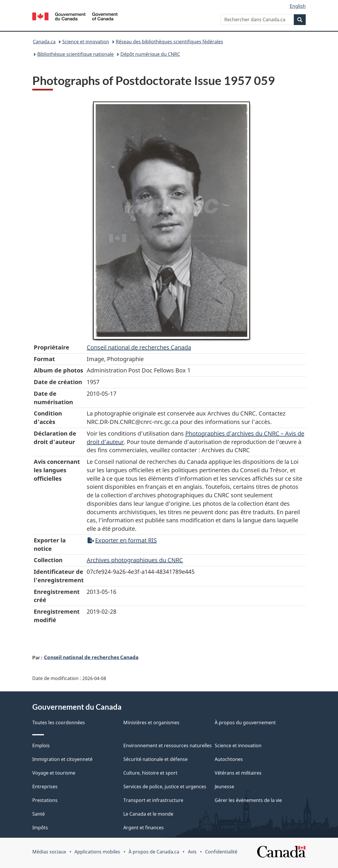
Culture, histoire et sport (150, 773)
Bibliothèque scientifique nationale (75, 54)
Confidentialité (221, 852)
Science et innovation (86, 42)
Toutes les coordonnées (59, 723)
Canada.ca (44, 42)
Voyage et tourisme (54, 773)
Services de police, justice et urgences (165, 787)
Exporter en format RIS (122, 540)
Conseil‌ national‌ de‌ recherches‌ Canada (139, 347)
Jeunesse (224, 787)
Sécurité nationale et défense (155, 759)
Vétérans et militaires (238, 773)
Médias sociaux (49, 852)
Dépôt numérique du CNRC (150, 54)
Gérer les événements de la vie (248, 800)
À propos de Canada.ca (154, 852)
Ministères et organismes (151, 723)
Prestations (45, 800)
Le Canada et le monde (148, 814)
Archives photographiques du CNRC (135, 560)
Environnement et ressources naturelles (168, 745)
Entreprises (45, 787)
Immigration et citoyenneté (62, 759)
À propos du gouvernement (245, 723)
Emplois (41, 745)
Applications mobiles (97, 852)
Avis (192, 852)
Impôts (40, 828)
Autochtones (229, 759)
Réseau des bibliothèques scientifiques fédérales (169, 42)
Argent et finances (144, 828)
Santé (39, 814)
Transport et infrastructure (153, 800)
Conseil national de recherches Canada (91, 657)
